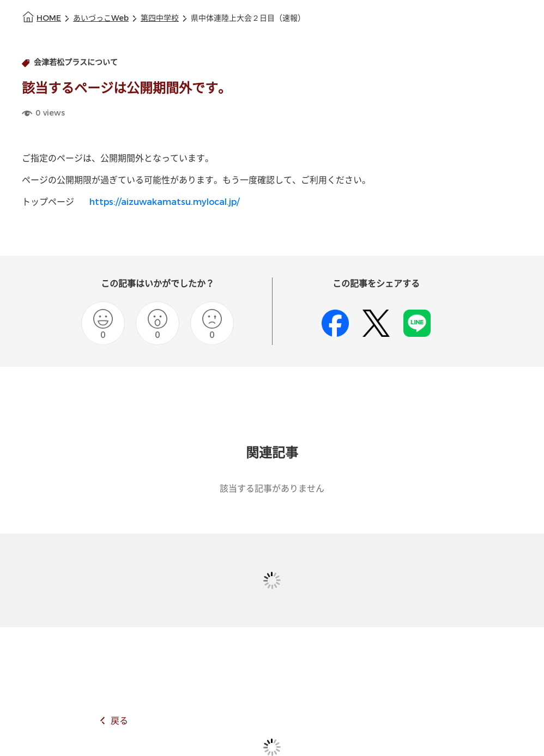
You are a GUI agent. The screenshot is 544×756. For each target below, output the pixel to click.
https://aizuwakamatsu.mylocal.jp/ (164, 202)
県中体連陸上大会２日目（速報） (248, 18)
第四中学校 (160, 18)
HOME (49, 18)
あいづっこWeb (101, 18)
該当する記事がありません (272, 489)
